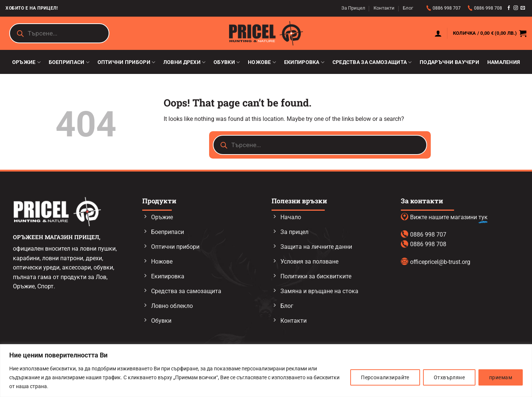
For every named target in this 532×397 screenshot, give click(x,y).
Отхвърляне (449, 377)
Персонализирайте (385, 377)
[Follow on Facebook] (509, 8)
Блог (408, 8)
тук (483, 217)
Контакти (384, 8)
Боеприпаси (69, 62)
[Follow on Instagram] (516, 8)
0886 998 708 (488, 8)
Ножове (262, 62)
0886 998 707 (447, 8)
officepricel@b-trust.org (440, 262)
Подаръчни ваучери (449, 62)
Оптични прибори (127, 62)
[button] (438, 33)
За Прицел (353, 8)
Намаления (504, 62)
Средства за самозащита (372, 62)
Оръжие (26, 62)
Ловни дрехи (185, 62)
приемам (501, 377)
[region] (266, 371)
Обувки (227, 62)
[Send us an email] (523, 8)
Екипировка (304, 62)
